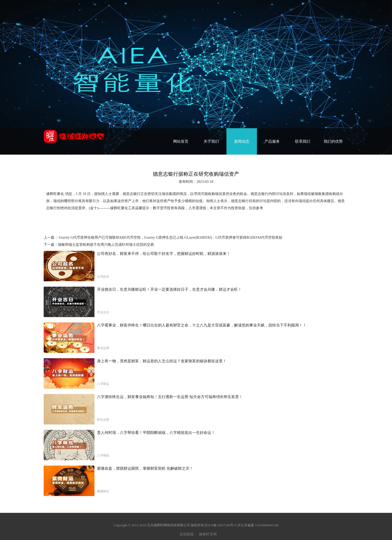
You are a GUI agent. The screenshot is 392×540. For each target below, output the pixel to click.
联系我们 (303, 141)
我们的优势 (333, 141)
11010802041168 (267, 525)
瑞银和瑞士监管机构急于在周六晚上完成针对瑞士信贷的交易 (106, 245)
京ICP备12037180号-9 (220, 525)
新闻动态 (242, 141)
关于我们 (211, 141)
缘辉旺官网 (208, 534)
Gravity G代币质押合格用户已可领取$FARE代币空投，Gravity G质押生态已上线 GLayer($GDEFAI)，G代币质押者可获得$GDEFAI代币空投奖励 (170, 238)
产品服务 (272, 141)
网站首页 (181, 141)
